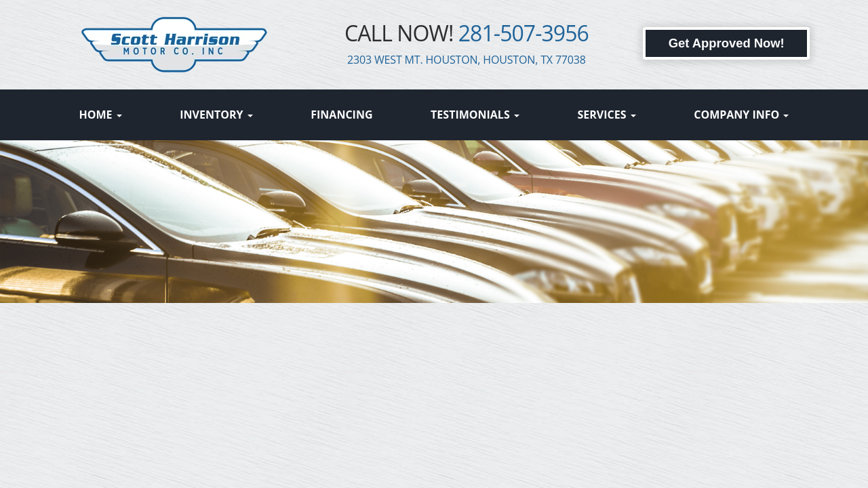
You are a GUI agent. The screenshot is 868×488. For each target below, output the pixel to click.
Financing (341, 115)
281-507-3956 (524, 33)
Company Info (741, 115)
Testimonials (475, 115)
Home (101, 115)
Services (606, 115)
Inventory (216, 115)
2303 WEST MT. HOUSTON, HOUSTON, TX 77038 (467, 60)
